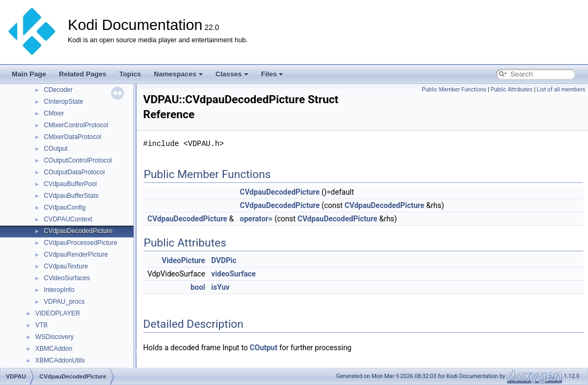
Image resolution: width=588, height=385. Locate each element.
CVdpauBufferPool (70, 184)
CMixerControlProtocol (76, 125)
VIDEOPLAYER (58, 313)
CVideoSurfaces (67, 278)
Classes (232, 74)
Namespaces (178, 74)
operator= (256, 219)
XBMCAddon (54, 349)
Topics (130, 74)
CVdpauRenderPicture (76, 255)
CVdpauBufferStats (71, 196)
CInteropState (64, 102)
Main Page (29, 74)
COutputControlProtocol (78, 160)
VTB (41, 325)
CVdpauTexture (66, 266)
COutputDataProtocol (74, 172)
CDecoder (58, 90)
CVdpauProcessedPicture (80, 243)
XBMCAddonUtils (60, 360)
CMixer (54, 113)
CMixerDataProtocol (72, 137)
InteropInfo (59, 290)
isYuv (221, 287)
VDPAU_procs (64, 302)
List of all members (561, 90)
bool (198, 287)
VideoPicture (183, 260)
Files (272, 74)
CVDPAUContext (68, 219)
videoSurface (234, 274)
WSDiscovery (54, 337)
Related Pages (83, 74)
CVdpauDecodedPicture (78, 231)
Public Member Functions (454, 90)
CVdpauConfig (65, 207)
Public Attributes (511, 90)
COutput (56, 149)
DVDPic (224, 260)
